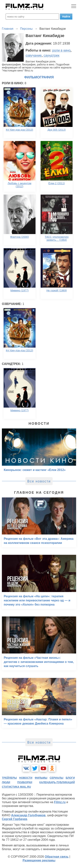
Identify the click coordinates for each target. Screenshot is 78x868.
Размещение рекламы (39, 860)
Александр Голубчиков (28, 815)
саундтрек (51, 55)
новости (26, 778)
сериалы (56, 778)
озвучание (34, 55)
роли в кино (61, 50)
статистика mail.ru (16, 787)
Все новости (39, 481)
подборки (25, 782)
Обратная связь (57, 857)
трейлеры (9, 778)
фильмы (41, 778)
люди (6, 782)
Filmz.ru (60, 802)
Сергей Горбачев (14, 819)
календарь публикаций (57, 782)
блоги (70, 778)
